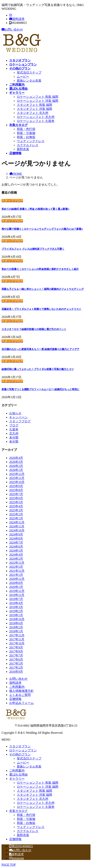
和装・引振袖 (26, 133)
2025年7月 (16, 494)
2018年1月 (16, 631)
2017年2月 (16, 668)
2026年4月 (16, 458)
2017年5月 (16, 664)
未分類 (14, 437)
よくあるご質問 (20, 695)
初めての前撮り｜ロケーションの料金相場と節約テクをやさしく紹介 (40, 269)
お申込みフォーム (21, 703)
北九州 (14, 433)
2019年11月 (17, 595)
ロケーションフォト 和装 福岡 (38, 97)
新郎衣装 (23, 149)
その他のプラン (20, 754)
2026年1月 (16, 470)
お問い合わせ (12, 29)
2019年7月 (16, 599)
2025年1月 (16, 518)
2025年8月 (16, 490)
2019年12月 (17, 591)
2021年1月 (16, 575)
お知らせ (15, 413)
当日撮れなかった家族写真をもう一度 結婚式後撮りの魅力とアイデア (40, 349)
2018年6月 (16, 623)
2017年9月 (16, 647)
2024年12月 (17, 522)
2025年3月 (16, 510)
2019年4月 (16, 603)
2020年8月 (16, 583)
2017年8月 (16, 651)
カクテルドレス (28, 145)
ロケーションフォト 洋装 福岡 (38, 101)
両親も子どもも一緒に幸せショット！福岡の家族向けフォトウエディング (43, 289)
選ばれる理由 (18, 775)
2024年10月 (17, 530)
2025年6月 (16, 498)
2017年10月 (17, 643)
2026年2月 (16, 466)
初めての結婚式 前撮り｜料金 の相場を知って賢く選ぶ (35, 209)
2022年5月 (16, 567)
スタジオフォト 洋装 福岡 (34, 109)
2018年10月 (17, 619)
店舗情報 (15, 699)
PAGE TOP (9, 865)
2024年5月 (16, 551)
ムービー (23, 77)
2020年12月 (17, 579)
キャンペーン (18, 417)
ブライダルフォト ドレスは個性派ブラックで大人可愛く (33, 249)
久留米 (14, 429)
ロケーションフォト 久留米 (36, 121)
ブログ (14, 425)
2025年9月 (16, 486)
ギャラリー (17, 779)
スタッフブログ (20, 421)
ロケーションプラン (23, 750)
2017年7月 (16, 655)
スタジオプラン (20, 746)
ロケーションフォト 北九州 (36, 117)
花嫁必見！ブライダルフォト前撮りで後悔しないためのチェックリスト (41, 309)
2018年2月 (16, 627)
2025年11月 (17, 478)
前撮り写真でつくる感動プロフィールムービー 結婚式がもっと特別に (40, 389)
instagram (17, 858)
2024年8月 (16, 538)
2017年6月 (16, 659)
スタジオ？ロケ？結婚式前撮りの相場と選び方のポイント (34, 329)
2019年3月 (16, 607)
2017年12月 (17, 635)
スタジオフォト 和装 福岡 (34, 105)
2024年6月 (16, 547)
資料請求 (17, 19)
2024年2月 (16, 559)
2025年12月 (17, 474)
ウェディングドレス (31, 141)
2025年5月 (16, 502)
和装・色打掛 (26, 129)
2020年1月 (16, 587)
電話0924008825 (21, 846)
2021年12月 (17, 571)
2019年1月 (16, 615)
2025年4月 (16, 506)
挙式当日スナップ (29, 73)
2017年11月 (17, 639)
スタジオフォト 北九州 (33, 113)
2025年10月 (17, 482)
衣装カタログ (18, 811)
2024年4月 (16, 555)
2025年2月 (16, 514)
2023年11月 (17, 563)
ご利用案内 (17, 687)
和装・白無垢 (26, 137)
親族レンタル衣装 (29, 81)
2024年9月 (16, 534)
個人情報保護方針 (21, 691)
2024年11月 (17, 526)
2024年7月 (16, 543)
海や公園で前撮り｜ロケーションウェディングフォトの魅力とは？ (42, 229)
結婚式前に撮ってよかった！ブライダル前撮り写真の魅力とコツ (38, 369)
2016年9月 (16, 672)
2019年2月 (16, 611)
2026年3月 (16, 462)
